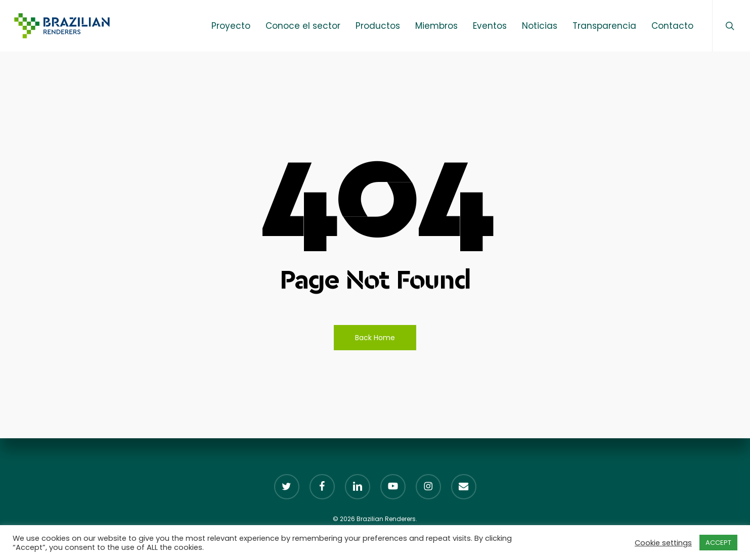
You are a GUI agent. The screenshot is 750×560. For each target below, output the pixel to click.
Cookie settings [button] (663, 543)
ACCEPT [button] (718, 543)
